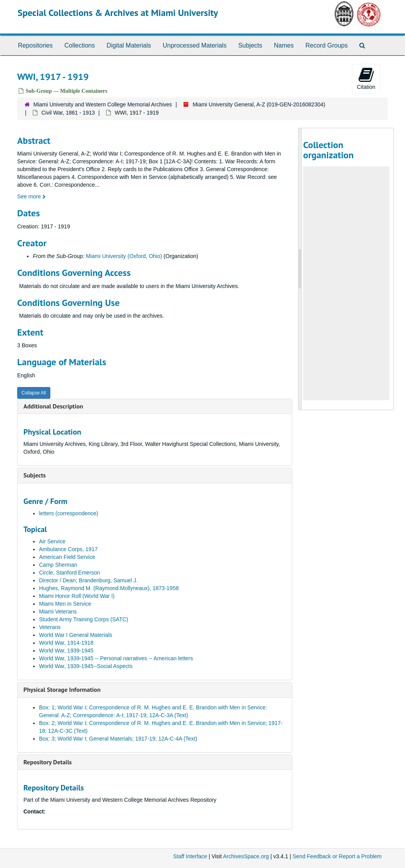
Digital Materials (129, 45)
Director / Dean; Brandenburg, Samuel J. (88, 580)
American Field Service (67, 557)
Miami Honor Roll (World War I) (77, 596)
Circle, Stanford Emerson (69, 573)
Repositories (35, 45)
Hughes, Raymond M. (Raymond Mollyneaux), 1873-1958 (109, 588)
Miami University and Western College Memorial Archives (103, 104)
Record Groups (327, 45)
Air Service (52, 541)
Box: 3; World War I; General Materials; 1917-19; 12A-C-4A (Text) (118, 739)
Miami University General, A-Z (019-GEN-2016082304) (259, 104)
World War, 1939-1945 (66, 651)
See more (31, 196)
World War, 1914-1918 (66, 643)
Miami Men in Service (65, 604)
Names (284, 45)
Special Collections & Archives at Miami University (118, 13)
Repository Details (48, 762)
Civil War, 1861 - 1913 (68, 113)
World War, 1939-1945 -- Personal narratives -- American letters (116, 658)
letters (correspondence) (69, 513)
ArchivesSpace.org (246, 856)
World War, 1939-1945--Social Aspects (86, 666)
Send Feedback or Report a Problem (337, 856)
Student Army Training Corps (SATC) (83, 619)
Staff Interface (190, 856)
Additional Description (53, 406)
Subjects (250, 45)
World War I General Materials (76, 635)
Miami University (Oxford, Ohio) (124, 256)
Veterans (50, 627)
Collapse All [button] (34, 393)
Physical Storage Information (62, 689)
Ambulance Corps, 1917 (68, 549)
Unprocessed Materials (195, 45)
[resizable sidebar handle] (300, 269)
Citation (366, 78)
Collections (80, 45)
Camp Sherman (58, 565)
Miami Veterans (58, 612)
